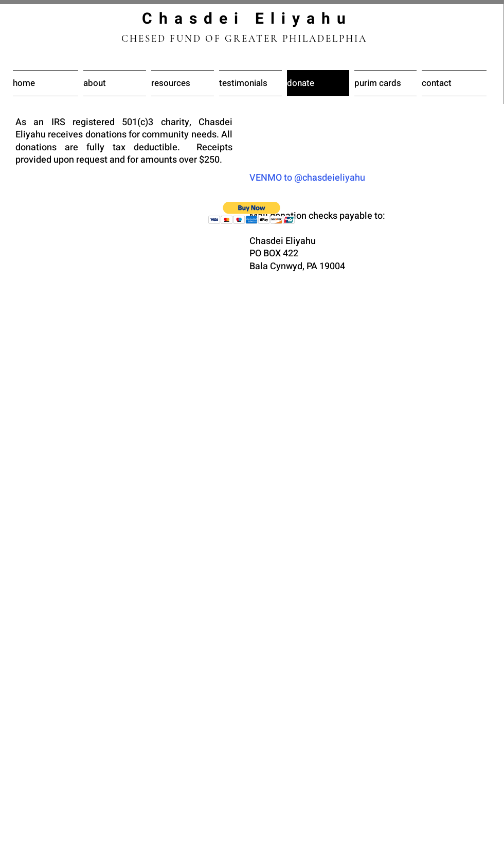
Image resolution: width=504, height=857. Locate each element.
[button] (252, 213)
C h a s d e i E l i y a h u (245, 19)
